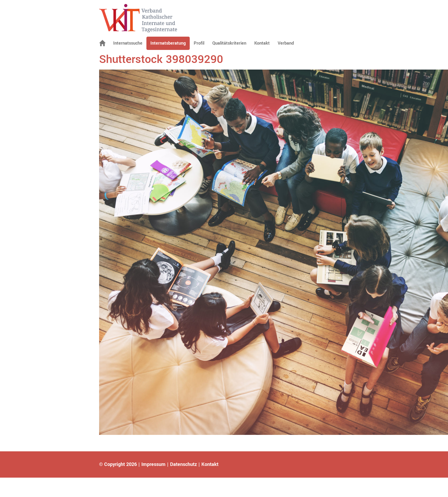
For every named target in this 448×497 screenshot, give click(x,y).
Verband (286, 43)
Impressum (153, 464)
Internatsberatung (168, 43)
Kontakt (262, 43)
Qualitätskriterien (229, 43)
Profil (199, 43)
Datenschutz (183, 464)
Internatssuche (128, 43)
